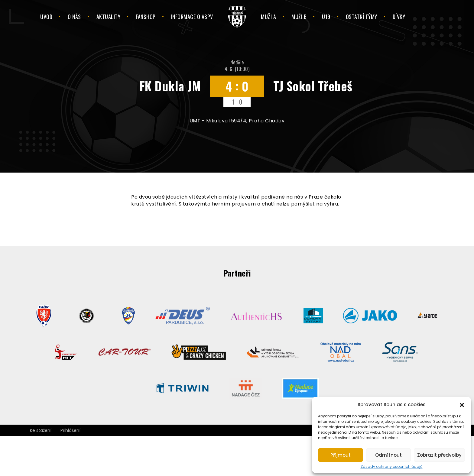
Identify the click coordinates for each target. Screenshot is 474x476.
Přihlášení (70, 430)
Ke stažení (41, 430)
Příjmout (341, 455)
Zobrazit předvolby (439, 455)
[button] (462, 404)
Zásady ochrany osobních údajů (392, 467)
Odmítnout (388, 455)
